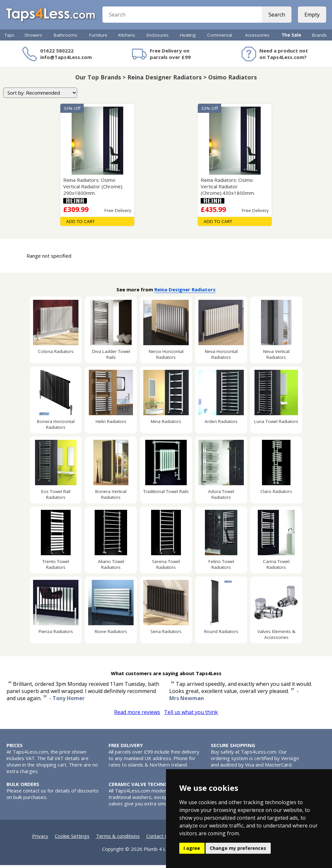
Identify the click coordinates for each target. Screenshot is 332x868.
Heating (188, 38)
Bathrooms (65, 38)
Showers (33, 38)
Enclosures (158, 38)
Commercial (220, 38)
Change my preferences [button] (238, 848)
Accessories (257, 38)
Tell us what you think (191, 715)
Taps (9, 38)
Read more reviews (137, 715)
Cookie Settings (72, 839)
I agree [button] (192, 848)
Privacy (40, 839)
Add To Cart (80, 224)
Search (276, 16)
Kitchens (127, 38)
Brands (320, 38)
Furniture (98, 38)
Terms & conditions (118, 839)
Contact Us (159, 839)
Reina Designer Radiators (185, 292)
